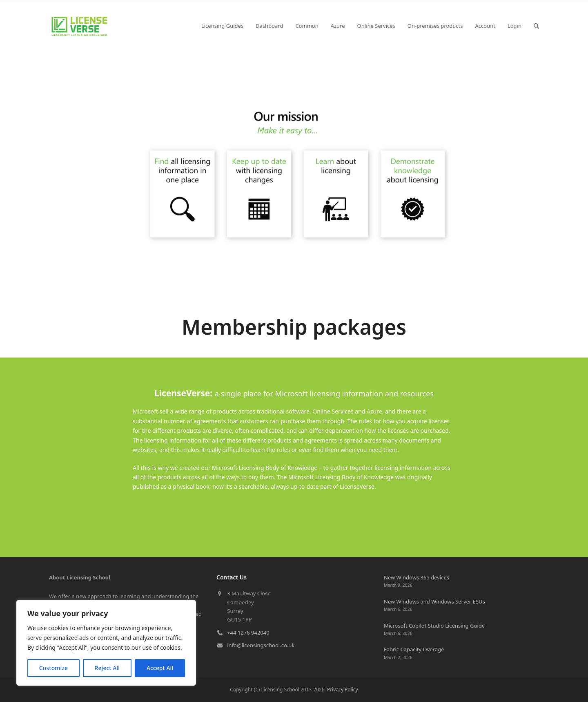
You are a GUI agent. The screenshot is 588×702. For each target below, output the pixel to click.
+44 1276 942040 (248, 633)
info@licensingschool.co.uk (261, 645)
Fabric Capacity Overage (414, 649)
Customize (53, 668)
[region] (106, 643)
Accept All (160, 668)
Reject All (107, 668)
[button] (536, 26)
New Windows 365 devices (416, 577)
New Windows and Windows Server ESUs (434, 601)
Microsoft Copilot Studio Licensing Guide (434, 626)
